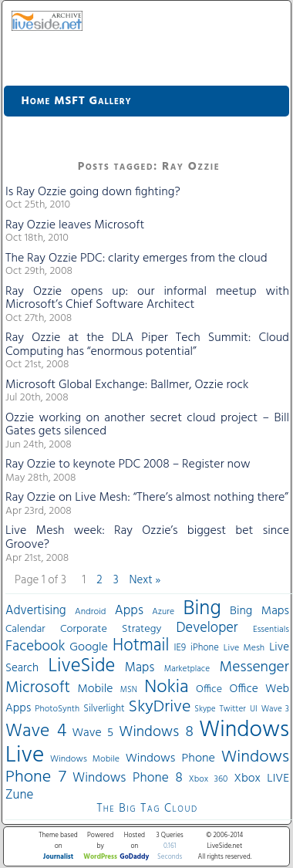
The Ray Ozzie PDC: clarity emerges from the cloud (136, 258)
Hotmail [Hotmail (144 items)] (141, 646)
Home (36, 101)
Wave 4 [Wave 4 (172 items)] (36, 731)
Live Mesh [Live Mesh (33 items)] (244, 648)
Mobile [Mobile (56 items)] (95, 689)
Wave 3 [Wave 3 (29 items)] (275, 709)
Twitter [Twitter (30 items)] (233, 709)
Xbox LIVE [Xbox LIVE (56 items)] (262, 778)
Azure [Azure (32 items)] (163, 612)
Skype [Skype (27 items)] (205, 709)
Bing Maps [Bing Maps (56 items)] (259, 611)
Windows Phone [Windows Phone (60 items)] (170, 758)
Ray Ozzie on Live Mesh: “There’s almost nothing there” (147, 498)
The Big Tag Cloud (147, 809)
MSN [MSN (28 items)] (129, 690)
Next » (145, 580)
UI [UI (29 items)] (254, 709)
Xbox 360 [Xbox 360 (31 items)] (209, 779)
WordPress (100, 857)
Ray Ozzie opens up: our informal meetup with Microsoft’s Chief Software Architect (147, 299)
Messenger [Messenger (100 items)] (254, 667)
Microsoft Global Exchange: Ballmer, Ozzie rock (127, 385)
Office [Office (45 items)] (209, 689)
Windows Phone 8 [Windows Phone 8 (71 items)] (128, 778)
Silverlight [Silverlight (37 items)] (104, 709)
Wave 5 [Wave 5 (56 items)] (93, 733)
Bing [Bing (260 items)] (202, 609)
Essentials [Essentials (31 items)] (271, 630)
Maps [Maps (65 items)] (140, 668)
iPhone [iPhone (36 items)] (205, 648)
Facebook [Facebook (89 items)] (35, 647)
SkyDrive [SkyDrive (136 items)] (160, 707)
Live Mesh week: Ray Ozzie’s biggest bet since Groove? (147, 538)
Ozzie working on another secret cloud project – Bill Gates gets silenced (147, 425)
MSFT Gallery (93, 101)
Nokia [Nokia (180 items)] (166, 687)
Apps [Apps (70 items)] (129, 611)
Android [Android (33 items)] (90, 612)
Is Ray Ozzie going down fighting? (93, 192)
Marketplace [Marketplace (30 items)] (187, 669)
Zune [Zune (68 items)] (19, 795)
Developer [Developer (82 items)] (207, 628)
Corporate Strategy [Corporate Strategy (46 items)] (111, 629)
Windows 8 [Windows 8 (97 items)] (156, 732)
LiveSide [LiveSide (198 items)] (81, 666)
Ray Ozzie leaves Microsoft (75, 225)
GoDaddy (134, 857)
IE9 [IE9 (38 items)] (180, 648)
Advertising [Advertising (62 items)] (36, 611)
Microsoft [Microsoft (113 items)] (38, 688)
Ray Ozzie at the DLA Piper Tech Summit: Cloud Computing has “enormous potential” (147, 345)
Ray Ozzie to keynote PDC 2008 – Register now (128, 464)
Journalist (58, 857)
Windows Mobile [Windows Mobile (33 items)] (85, 759)
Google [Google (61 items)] (89, 647)
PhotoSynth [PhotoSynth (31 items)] (57, 709)
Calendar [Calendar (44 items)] (25, 629)
